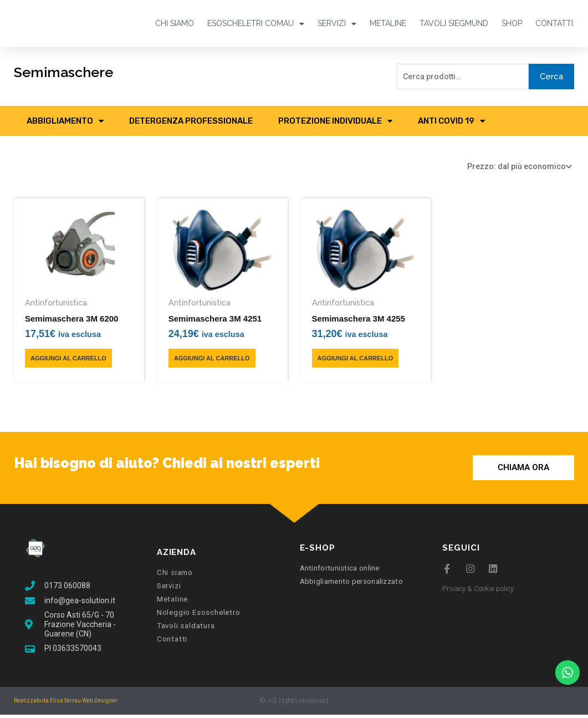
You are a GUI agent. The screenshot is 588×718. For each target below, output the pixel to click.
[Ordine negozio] (513, 169)
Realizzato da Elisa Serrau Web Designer (66, 704)
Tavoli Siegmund (454, 23)
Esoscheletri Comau (256, 24)
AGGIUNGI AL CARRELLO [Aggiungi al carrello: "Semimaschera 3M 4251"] (212, 361)
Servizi (337, 24)
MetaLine (388, 23)
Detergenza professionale (191, 123)
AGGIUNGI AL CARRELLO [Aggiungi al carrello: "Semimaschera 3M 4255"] (356, 361)
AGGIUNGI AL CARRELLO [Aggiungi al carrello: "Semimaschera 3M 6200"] (68, 361)
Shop (512, 23)
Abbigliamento (65, 123)
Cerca (551, 77)
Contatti (554, 23)
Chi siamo (175, 23)
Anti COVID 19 (451, 123)
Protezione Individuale (335, 123)
